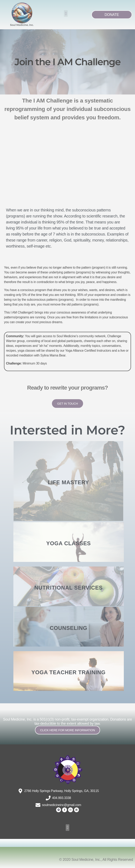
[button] (66, 14)
